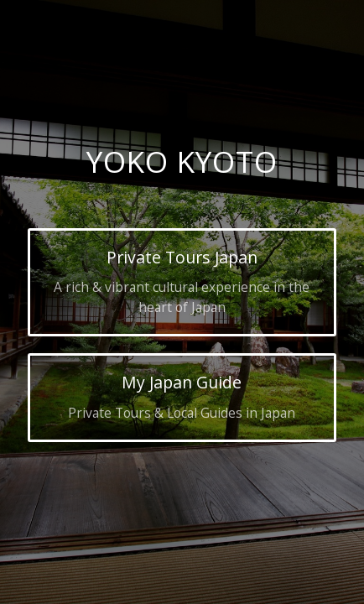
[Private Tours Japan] (182, 282)
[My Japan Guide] (182, 398)
